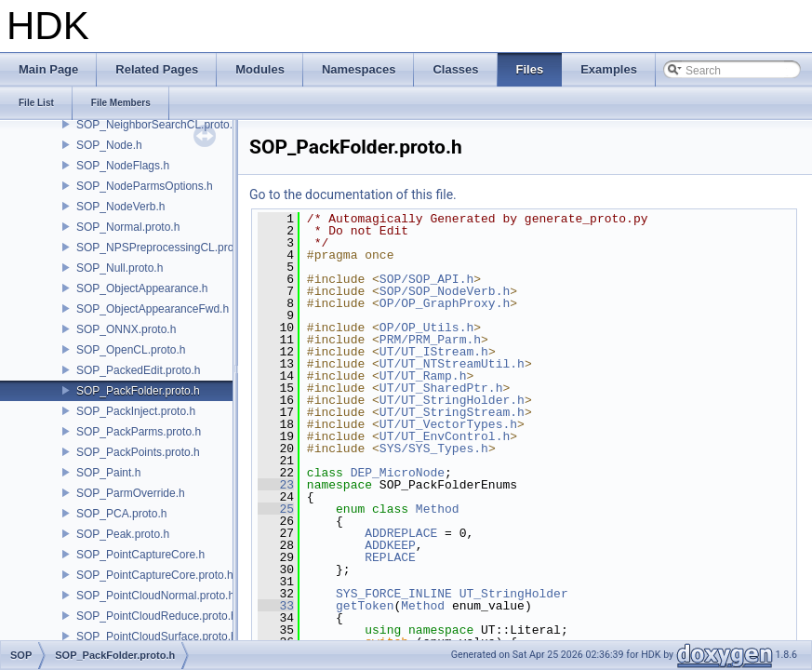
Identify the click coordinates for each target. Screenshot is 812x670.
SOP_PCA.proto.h (121, 514)
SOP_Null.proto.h (120, 268)
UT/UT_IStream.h (434, 352)
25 (276, 509)
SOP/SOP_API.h (426, 279)
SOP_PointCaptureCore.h (140, 555)
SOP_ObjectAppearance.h (142, 288)
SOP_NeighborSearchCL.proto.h (158, 125)
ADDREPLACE (401, 533)
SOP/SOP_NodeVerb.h (445, 291)
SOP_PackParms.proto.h (139, 432)
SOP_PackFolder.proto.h (138, 391)
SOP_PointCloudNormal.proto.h (155, 596)
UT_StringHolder (514, 594)
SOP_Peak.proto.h (123, 534)
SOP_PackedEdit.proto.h (138, 370)
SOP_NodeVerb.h (120, 207)
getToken (365, 606)
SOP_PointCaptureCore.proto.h (155, 575)
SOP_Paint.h (108, 473)
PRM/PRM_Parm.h (430, 340)
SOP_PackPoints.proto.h (138, 452)
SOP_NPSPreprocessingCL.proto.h (164, 248)
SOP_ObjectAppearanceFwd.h (153, 309)
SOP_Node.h (109, 145)
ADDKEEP (390, 545)
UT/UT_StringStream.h (452, 412)
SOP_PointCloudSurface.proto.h (157, 636)
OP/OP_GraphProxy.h (445, 303)
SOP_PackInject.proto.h (136, 411)
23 (276, 485)
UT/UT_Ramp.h (423, 376)
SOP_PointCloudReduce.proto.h (157, 616)
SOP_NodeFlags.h (123, 166)
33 (276, 606)
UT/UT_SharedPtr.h (441, 388)
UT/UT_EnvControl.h (445, 436)
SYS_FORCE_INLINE (394, 594)
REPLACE (390, 557)
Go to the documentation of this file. (353, 194)
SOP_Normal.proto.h (128, 227)
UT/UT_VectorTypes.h (448, 424)
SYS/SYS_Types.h (434, 449)
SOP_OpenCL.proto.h (131, 350)
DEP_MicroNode (398, 473)
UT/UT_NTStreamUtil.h (452, 364)
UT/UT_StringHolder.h (452, 400)
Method (438, 509)
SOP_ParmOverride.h (131, 493)
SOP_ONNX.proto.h (126, 329)
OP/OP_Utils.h (426, 328)
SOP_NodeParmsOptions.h (145, 186)
